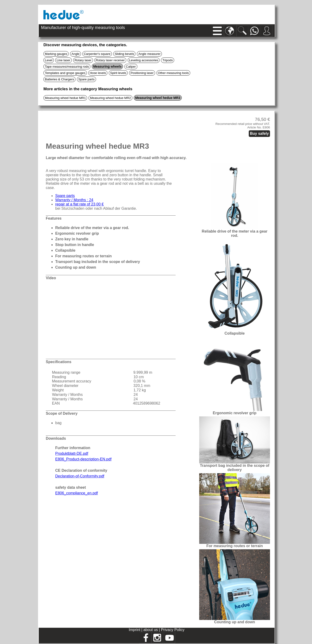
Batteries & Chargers (59, 79)
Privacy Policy (173, 630)
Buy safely (259, 133)
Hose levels (98, 73)
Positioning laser (142, 73)
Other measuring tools (173, 73)
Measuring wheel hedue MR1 (65, 98)
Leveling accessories (144, 60)
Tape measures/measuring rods (67, 67)
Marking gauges (56, 54)
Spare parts (86, 79)
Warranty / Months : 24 (74, 200)
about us (151, 630)
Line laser (63, 60)
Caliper (131, 67)
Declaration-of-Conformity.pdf (80, 476)
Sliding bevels (124, 54)
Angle (76, 54)
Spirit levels (118, 73)
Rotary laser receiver (110, 60)
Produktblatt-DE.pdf (72, 453)
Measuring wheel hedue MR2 (110, 98)
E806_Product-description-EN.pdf (83, 459)
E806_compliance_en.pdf (77, 493)
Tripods (168, 60)
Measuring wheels (108, 66)
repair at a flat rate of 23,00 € (79, 204)
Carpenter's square (97, 54)
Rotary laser (83, 60)
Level (49, 60)
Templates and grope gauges (65, 73)
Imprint (135, 630)
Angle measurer (149, 54)
